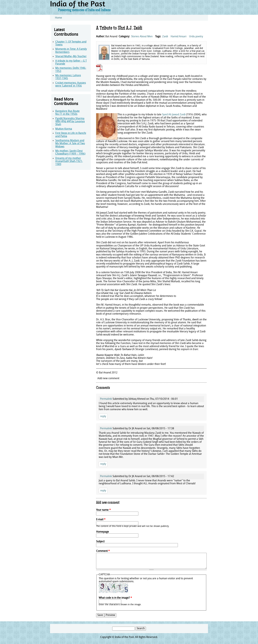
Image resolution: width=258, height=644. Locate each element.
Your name (103, 510)
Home (58, 18)
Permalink (106, 399)
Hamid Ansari (179, 37)
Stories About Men (142, 37)
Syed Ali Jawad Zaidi (174, 115)
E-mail (101, 520)
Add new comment (108, 379)
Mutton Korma (64, 129)
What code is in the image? (115, 598)
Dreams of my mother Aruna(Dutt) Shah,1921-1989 (69, 161)
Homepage (103, 532)
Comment (103, 551)
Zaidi (165, 37)
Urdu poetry (196, 37)
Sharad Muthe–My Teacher (71, 57)
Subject (100, 542)
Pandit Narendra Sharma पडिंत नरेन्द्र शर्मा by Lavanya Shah (70, 122)
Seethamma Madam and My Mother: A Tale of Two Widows (70, 144)
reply (103, 416)
